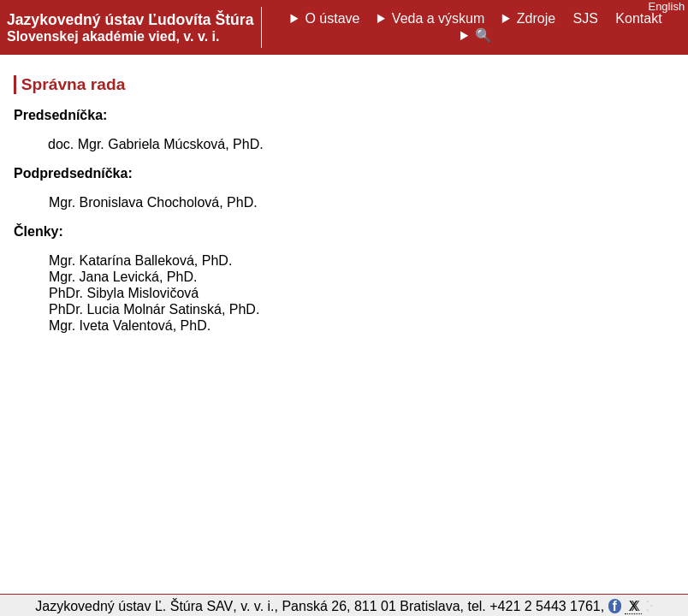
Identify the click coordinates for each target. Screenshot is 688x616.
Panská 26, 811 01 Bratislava (371, 606)
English (666, 6)
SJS (586, 18)
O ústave (332, 18)
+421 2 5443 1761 (545, 606)
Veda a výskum (439, 18)
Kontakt (638, 18)
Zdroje (536, 18)
